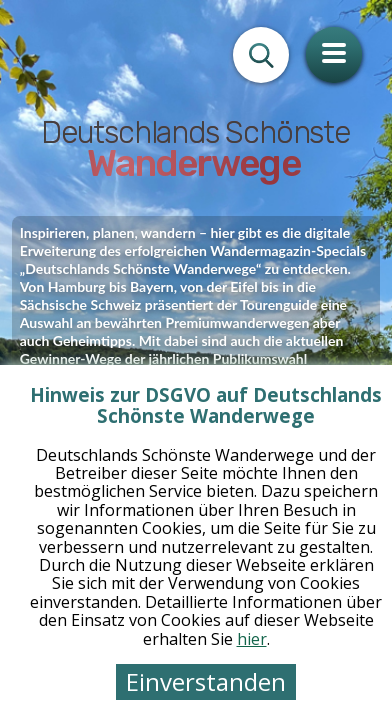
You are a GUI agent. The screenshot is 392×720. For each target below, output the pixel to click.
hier (252, 639)
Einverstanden (206, 681)
